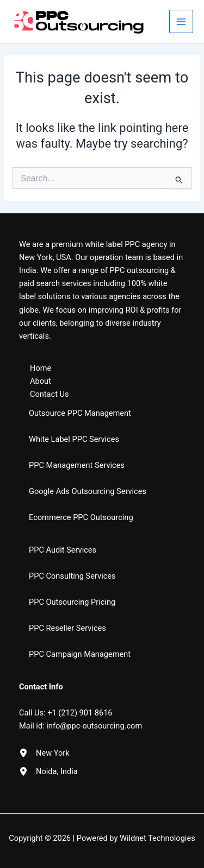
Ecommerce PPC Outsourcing (81, 517)
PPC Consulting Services (72, 576)
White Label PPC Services (74, 439)
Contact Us (50, 394)
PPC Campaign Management (80, 654)
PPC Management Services (77, 465)
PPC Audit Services (63, 550)
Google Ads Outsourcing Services (88, 491)
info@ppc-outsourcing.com (94, 726)
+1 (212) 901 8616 (80, 713)
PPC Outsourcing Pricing (72, 602)
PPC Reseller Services (67, 628)
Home (41, 368)
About (41, 381)
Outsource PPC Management (80, 413)
